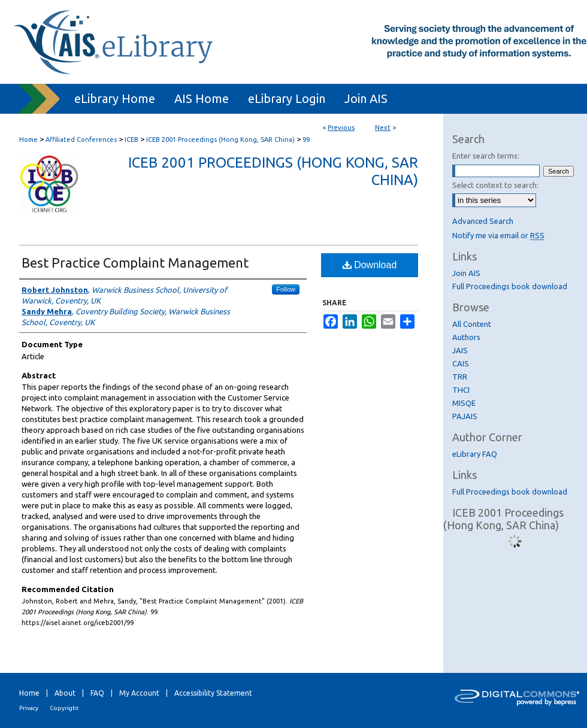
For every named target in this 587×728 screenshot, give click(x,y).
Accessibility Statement (213, 693)
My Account (139, 693)
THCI (461, 390)
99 (306, 139)
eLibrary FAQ (475, 454)
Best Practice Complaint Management (135, 263)
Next (383, 128)
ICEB (131, 139)
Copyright (64, 708)
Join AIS (466, 273)
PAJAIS (465, 416)
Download (370, 265)
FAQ (97, 693)
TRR (460, 377)
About (65, 693)
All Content (472, 324)
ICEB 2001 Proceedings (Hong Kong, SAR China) (220, 139)
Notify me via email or (498, 235)
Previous (341, 128)
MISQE (464, 403)
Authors (466, 337)
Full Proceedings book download (510, 286)
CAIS (461, 363)
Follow (286, 289)
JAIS (460, 350)
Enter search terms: (486, 156)
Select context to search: (495, 185)
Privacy (29, 708)
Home (28, 139)
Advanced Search (483, 221)
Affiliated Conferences (81, 139)
